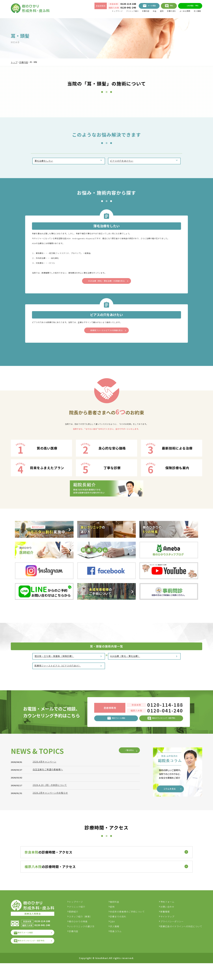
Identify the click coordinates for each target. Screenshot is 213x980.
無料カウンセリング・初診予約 (35, 957)
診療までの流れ (120, 930)
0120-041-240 (118, 8)
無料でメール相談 (28, 948)
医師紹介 (78, 926)
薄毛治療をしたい (44, 161)
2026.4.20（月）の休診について (51, 874)
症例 (155, 12)
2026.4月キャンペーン (46, 851)
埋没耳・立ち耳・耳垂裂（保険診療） (55, 667)
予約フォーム (167, 916)
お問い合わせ (167, 921)
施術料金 (117, 916)
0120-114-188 (118, 5)
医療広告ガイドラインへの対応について (181, 940)
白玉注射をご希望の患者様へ (49, 858)
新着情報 (165, 926)
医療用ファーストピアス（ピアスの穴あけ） (58, 677)
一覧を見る (127, 839)
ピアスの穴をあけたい (122, 161)
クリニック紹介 (122, 12)
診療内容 (137, 12)
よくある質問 (182, 12)
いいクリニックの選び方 (86, 940)
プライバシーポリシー (172, 935)
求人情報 (196, 12)
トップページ (104, 12)
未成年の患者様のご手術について (130, 926)
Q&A (115, 935)
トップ (14, 62)
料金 (147, 12)
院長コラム (118, 945)
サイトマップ (167, 930)
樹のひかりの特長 (83, 935)
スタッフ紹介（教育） (85, 930)
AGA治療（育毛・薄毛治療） (125, 667)
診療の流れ (166, 12)
